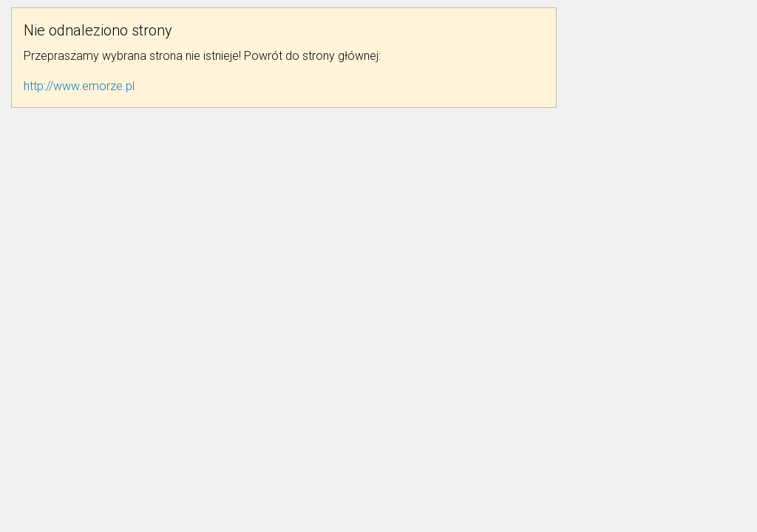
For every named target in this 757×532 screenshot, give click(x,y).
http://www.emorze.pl (79, 86)
